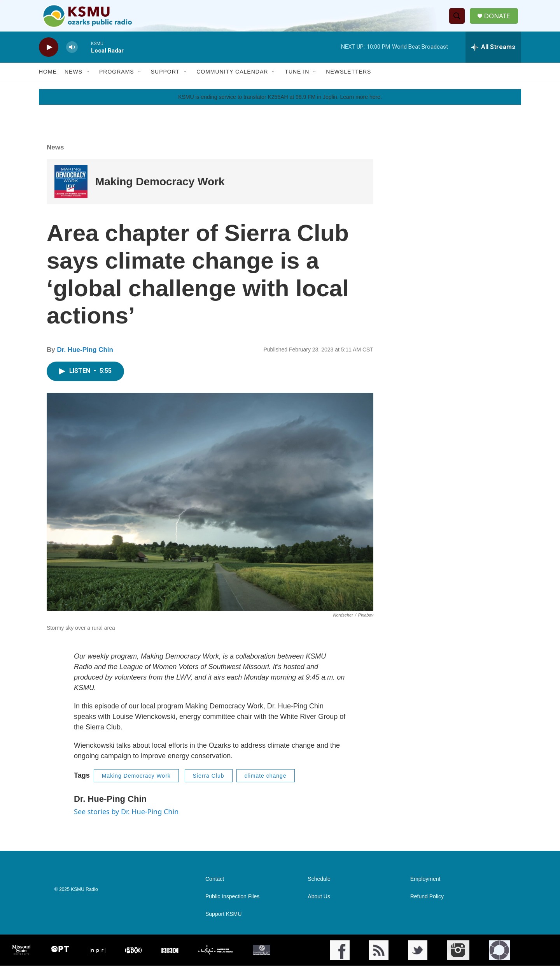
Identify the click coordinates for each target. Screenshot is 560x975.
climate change (266, 785)
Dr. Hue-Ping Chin (85, 359)
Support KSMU (223, 923)
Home (48, 81)
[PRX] (133, 959)
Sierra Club (209, 785)
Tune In (297, 81)
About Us (319, 906)
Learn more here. (361, 106)
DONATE (500, 20)
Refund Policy (427, 906)
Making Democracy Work (160, 191)
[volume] (72, 57)
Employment (425, 888)
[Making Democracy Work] (71, 191)
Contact (215, 888)
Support (165, 81)
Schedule (319, 888)
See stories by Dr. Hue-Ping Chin (126, 821)
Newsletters (348, 81)
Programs (117, 81)
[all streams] (493, 56)
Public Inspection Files (232, 906)
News (73, 81)
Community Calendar (232, 81)
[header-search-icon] (458, 21)
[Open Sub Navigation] (88, 81)
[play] (49, 57)
